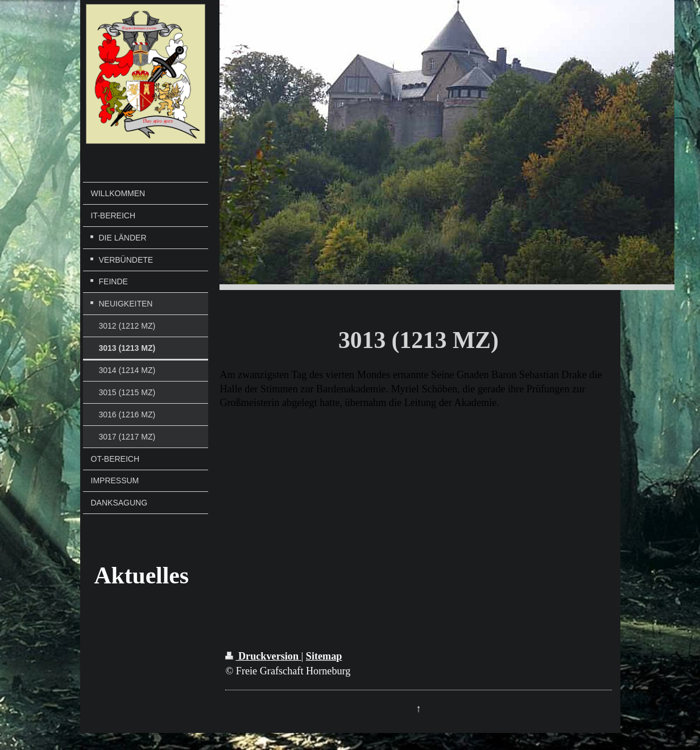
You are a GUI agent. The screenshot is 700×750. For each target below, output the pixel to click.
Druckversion (263, 656)
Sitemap (324, 656)
